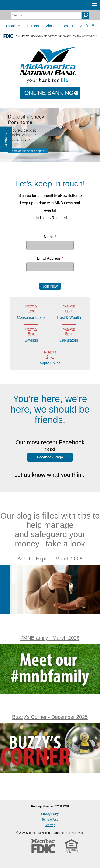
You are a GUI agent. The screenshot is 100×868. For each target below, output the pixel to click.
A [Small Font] (81, 26)
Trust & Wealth (69, 317)
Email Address (50, 258)
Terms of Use (50, 820)
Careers (33, 26)
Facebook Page (50, 457)
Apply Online (50, 363)
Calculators (69, 340)
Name (50, 237)
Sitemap (50, 825)
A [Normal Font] (87, 26)
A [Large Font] (93, 25)
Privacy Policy (50, 814)
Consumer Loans (31, 317)
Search (86, 15)
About (50, 26)
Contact (67, 26)
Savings (31, 340)
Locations (13, 26)
